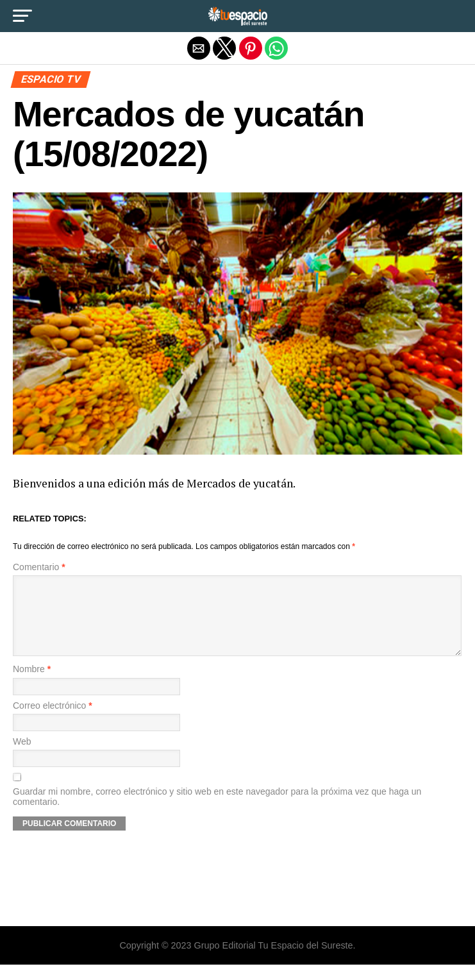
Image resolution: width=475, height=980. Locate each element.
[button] (22, 16)
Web (22, 757)
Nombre (32, 685)
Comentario (39, 567)
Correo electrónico (53, 721)
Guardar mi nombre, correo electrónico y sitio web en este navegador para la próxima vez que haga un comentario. (217, 812)
